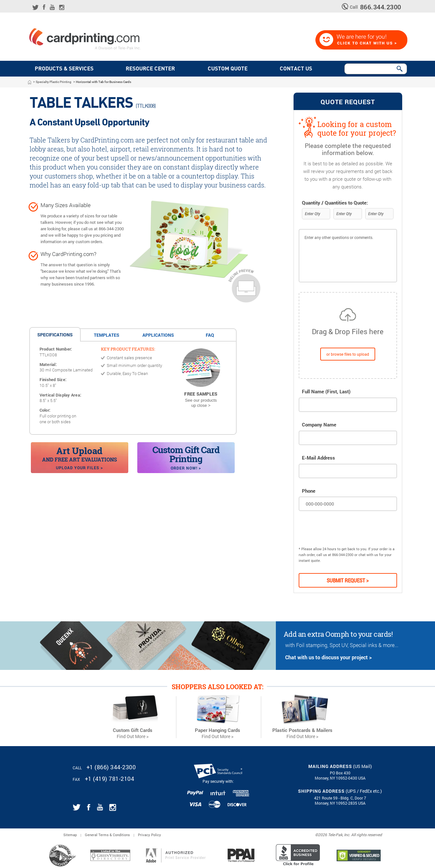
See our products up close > (201, 403)
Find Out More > (133, 737)
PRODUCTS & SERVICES (64, 69)
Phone (309, 491)
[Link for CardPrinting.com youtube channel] (52, 7)
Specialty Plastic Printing (54, 82)
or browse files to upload (348, 354)
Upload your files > (79, 468)
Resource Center (150, 69)
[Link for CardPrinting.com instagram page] (62, 7)
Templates (107, 335)
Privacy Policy (150, 835)
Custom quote (229, 69)
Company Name (319, 425)
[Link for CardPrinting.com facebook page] (44, 7)
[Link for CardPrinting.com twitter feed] (35, 7)
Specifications (55, 335)
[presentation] (348, 530)
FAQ (210, 335)
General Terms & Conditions (107, 835)
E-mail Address (318, 458)
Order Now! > (186, 468)
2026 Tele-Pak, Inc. (334, 835)
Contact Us (297, 69)
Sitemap (70, 835)
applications (158, 335)
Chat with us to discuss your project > (328, 657)
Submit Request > (348, 580)
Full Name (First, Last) (326, 392)
